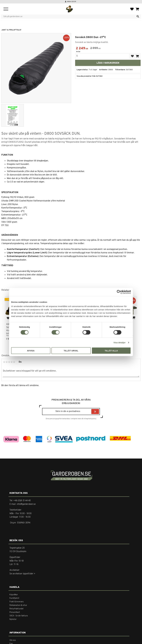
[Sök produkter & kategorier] (69, 17)
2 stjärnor (7, 362)
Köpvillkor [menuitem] (14, 595)
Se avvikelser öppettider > (22, 574)
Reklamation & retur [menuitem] (18, 605)
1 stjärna (4, 362)
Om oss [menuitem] (13, 640)
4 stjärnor (12, 362)
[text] (82, 49)
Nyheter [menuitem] (13, 619)
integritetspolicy (90, 419)
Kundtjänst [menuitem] (14, 598)
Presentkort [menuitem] (15, 612)
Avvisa (31, 351)
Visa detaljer (119, 342)
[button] (6, 9)
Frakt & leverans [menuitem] (17, 602)
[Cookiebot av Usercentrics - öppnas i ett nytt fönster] (119, 292)
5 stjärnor (14, 362)
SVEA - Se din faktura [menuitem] (19, 616)
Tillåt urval (71, 351)
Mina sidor (72, 2)
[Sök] (138, 17)
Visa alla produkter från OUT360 (90, 76)
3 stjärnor (9, 362)
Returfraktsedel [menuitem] (16, 609)
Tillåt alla (111, 351)
